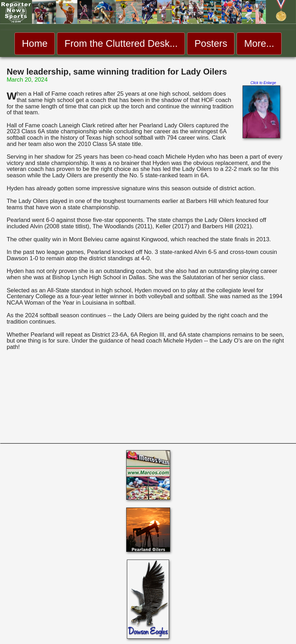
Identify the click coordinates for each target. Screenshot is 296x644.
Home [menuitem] (35, 43)
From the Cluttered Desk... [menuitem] (121, 43)
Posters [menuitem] (211, 43)
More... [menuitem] (259, 43)
